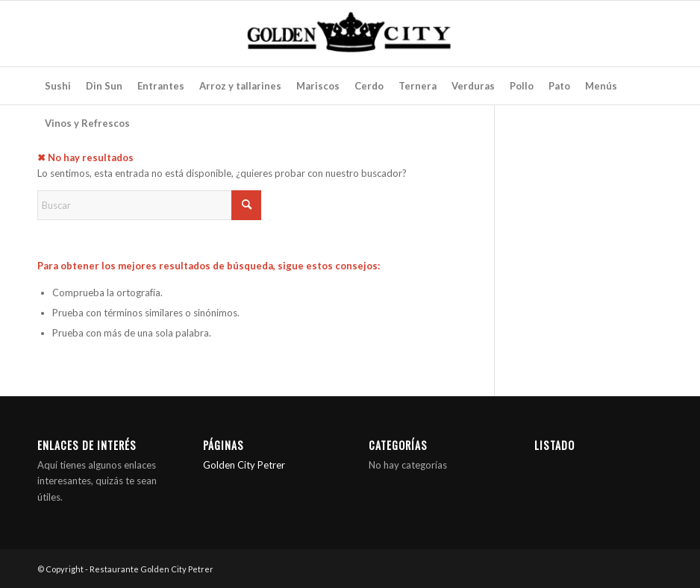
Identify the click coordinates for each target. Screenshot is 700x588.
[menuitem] (58, 86)
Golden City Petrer (244, 465)
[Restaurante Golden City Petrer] (350, 34)
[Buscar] (149, 205)
